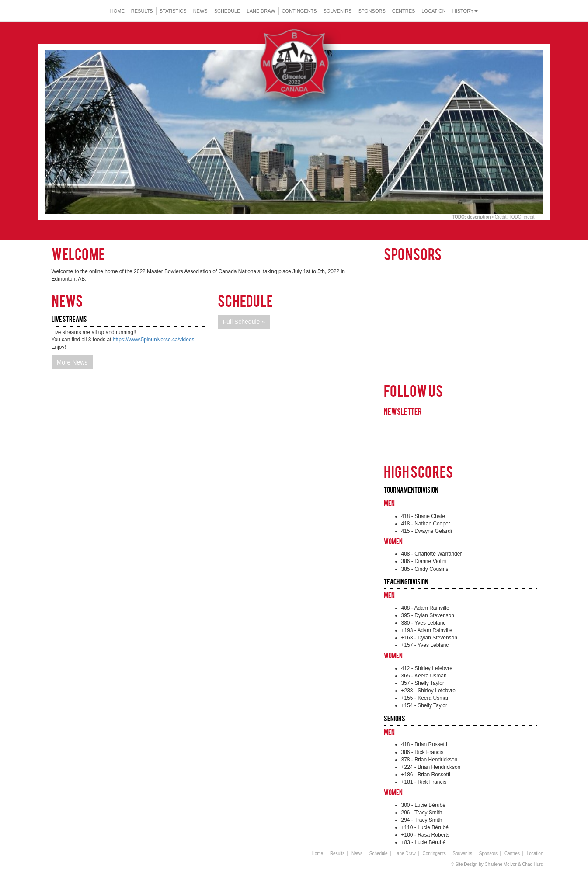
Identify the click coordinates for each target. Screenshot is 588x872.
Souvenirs (338, 11)
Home (117, 11)
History (465, 11)
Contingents (299, 11)
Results (142, 11)
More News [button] (72, 362)
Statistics (173, 11)
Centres (404, 11)
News (200, 11)
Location (433, 11)
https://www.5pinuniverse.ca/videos (154, 340)
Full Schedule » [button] (244, 322)
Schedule (227, 11)
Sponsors (372, 11)
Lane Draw (261, 11)
